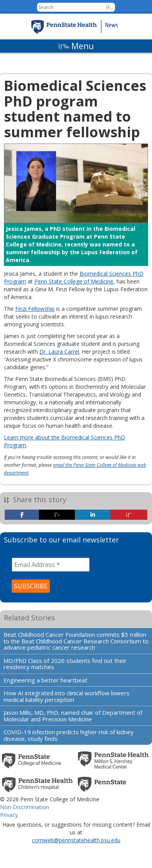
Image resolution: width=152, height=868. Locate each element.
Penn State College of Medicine (74, 281)
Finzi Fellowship (35, 309)
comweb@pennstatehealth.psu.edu (76, 840)
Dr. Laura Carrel (59, 352)
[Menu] (76, 46)
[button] (109, 7)
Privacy (9, 815)
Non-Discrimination (25, 807)
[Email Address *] (51, 565)
